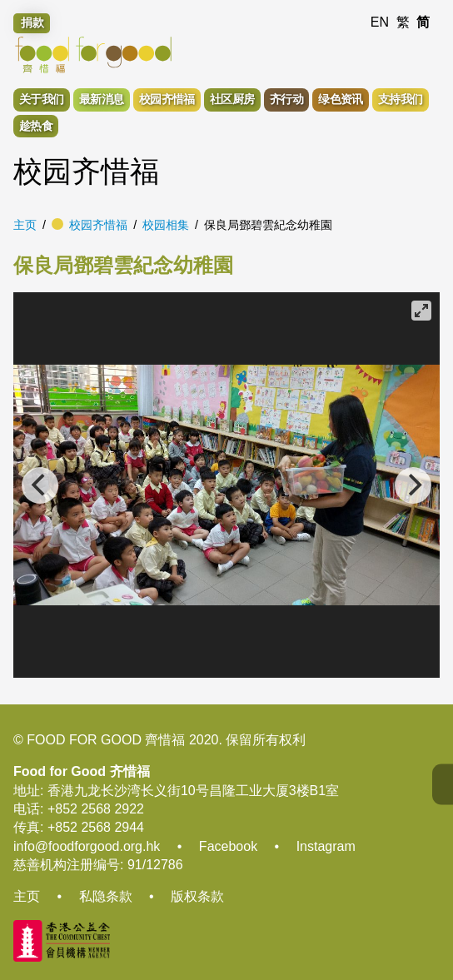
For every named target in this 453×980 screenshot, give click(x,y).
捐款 (32, 22)
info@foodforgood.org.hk (87, 846)
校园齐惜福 (98, 225)
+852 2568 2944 (96, 827)
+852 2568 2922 (96, 809)
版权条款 (197, 896)
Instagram (326, 846)
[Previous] (40, 485)
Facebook (228, 846)
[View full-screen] (421, 311)
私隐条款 (106, 896)
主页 (25, 225)
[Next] (413, 485)
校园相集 (166, 225)
